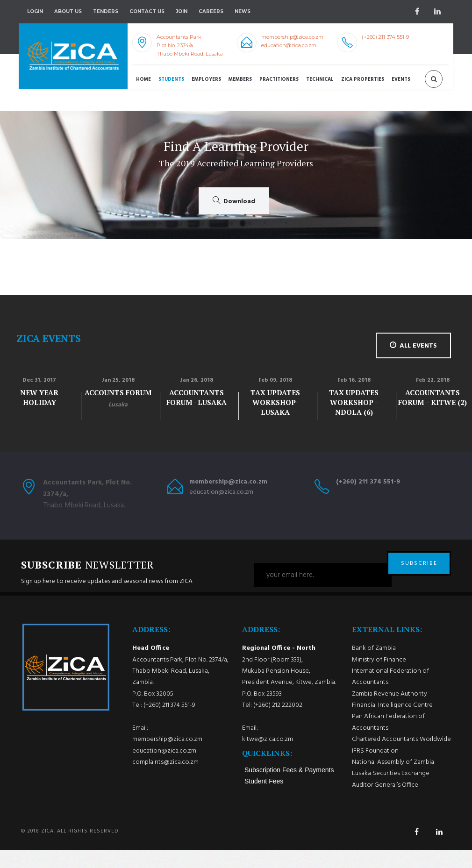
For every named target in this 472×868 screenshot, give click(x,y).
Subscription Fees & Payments (289, 788)
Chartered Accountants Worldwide (401, 758)
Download (234, 202)
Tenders (106, 11)
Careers (211, 11)
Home (143, 80)
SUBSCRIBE (419, 575)
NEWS (243, 11)
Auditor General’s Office (385, 803)
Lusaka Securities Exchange (391, 792)
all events (413, 346)
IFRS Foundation (375, 769)
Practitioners (279, 80)
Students (171, 80)
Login (35, 11)
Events (401, 80)
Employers (206, 80)
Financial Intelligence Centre (392, 724)
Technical (320, 80)
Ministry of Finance (379, 678)
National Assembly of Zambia (393, 780)
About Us (68, 11)
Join (182, 11)
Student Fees (264, 799)
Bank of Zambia (374, 667)
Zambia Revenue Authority (390, 712)
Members (240, 80)
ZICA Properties (363, 80)
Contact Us (147, 11)
